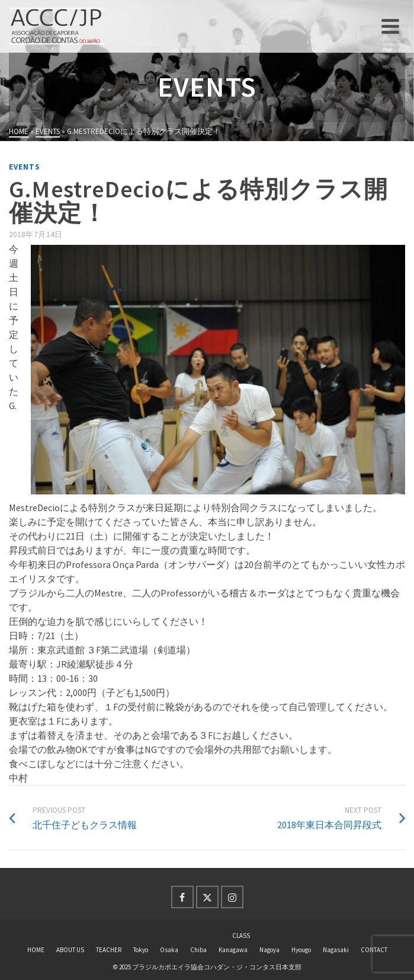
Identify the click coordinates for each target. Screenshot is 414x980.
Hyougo (301, 950)
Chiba (198, 950)
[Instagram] (232, 897)
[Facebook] (182, 897)
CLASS (241, 936)
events (25, 167)
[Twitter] (207, 897)
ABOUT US (70, 950)
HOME (36, 950)
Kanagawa (233, 950)
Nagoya (269, 950)
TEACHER (109, 950)
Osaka (169, 950)
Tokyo (141, 950)
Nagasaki (336, 950)
